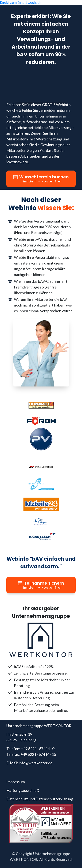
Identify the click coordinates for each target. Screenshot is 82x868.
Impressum (16, 782)
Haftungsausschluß (23, 790)
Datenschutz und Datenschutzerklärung (40, 799)
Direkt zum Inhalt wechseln (21, 3)
